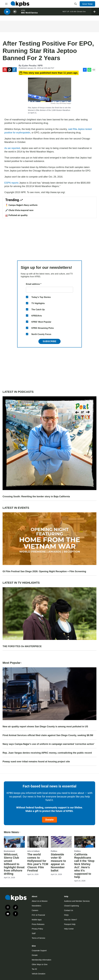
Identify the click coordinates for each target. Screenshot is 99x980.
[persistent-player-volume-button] (15, 13)
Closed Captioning (71, 906)
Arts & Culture (33, 851)
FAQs (66, 915)
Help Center (69, 929)
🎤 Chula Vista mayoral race (19, 210)
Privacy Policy (37, 929)
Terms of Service (38, 938)
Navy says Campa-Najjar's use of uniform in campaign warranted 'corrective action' (48, 744)
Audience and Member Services (77, 901)
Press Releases (38, 924)
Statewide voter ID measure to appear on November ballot (58, 862)
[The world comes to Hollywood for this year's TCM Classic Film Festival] (38, 842)
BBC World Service (29, 14)
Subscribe (49, 341)
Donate (49, 820)
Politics (54, 851)
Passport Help (70, 924)
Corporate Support (39, 951)
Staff (34, 933)
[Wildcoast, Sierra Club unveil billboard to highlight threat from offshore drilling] (14, 842)
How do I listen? (71, 920)
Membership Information (41, 960)
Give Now (87, 4)
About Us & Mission (40, 901)
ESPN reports (11, 183)
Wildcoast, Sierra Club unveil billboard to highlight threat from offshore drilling (14, 864)
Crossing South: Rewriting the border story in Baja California (36, 497)
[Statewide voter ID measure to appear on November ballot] (61, 842)
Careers (35, 910)
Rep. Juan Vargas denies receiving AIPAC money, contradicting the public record (47, 753)
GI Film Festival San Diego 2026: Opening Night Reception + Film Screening (44, 571)
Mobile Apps (37, 920)
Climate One (81, 13)
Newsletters (36, 906)
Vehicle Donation (38, 974)
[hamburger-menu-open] (6, 4)
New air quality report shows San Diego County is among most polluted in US (45, 727)
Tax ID (34, 969)
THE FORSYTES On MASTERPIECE (22, 646)
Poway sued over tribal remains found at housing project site (36, 762)
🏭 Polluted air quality (16, 215)
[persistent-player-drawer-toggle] (95, 13)
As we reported (12, 148)
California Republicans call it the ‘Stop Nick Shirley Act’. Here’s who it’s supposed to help (84, 866)
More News (12, 832)
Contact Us (69, 910)
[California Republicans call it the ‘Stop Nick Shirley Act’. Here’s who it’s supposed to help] (85, 842)
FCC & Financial (38, 915)
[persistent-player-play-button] (7, 13)
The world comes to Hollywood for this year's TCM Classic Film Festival (38, 862)
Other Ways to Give (40, 964)
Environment (9, 851)
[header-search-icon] (76, 4)
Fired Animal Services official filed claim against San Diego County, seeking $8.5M (48, 735)
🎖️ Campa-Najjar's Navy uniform (21, 205)
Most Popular (13, 663)
